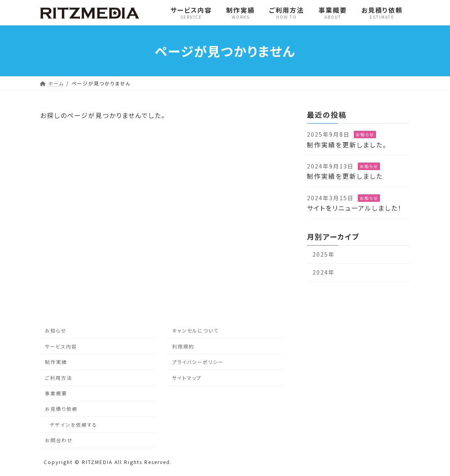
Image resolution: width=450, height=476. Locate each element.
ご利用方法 (59, 378)
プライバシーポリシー (198, 362)
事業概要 (56, 393)
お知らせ (365, 134)
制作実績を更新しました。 (347, 145)
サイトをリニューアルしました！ (354, 208)
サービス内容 (61, 346)
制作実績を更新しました (345, 176)
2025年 (324, 254)
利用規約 (183, 346)
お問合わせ (59, 440)
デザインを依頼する (74, 425)
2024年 (324, 272)
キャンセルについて (195, 331)
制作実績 (56, 362)
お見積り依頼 (61, 409)
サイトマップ (187, 378)
